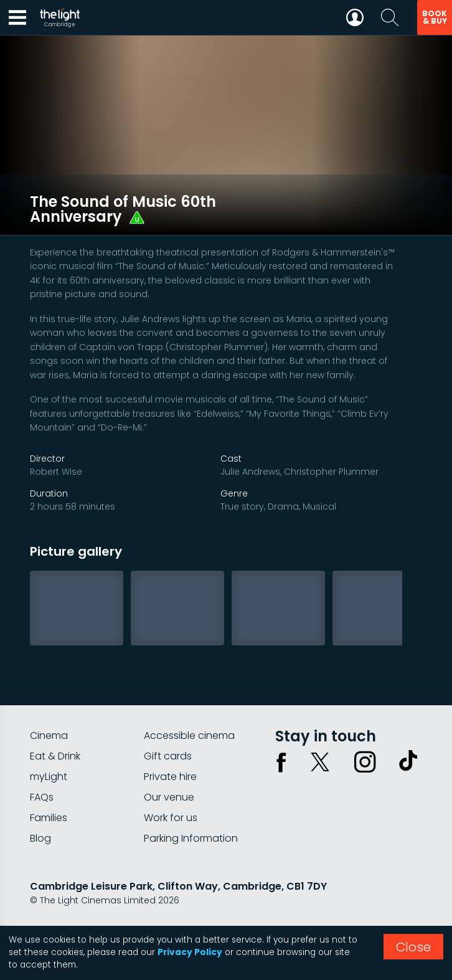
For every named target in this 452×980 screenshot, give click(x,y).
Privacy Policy (190, 952)
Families (49, 798)
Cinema (49, 716)
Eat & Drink (55, 736)
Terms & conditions (143, 913)
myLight (49, 757)
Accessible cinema (189, 716)
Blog (40, 818)
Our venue (169, 777)
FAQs (42, 777)
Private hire (170, 757)
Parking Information (191, 818)
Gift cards (168, 736)
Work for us (171, 798)
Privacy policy (60, 913)
